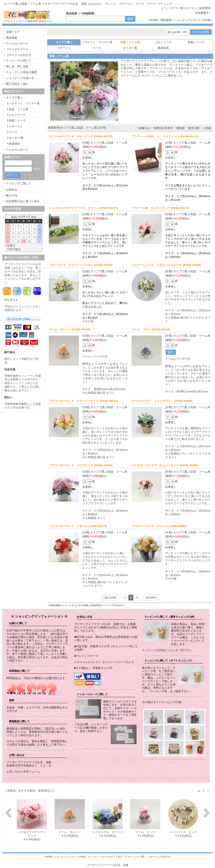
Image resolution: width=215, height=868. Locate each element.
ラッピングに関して (19, 61)
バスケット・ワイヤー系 (97, 42)
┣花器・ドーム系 (17, 109)
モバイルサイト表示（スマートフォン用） (124, 857)
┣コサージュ (14, 126)
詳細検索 (88, 13)
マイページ (93, 857)
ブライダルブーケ (17, 49)
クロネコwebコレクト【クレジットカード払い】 (104, 662)
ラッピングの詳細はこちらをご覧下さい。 (168, 650)
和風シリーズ (196, 42)
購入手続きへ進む (17, 84)
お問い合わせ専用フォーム (23, 772)
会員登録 (205, 8)
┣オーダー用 (14, 138)
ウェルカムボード (17, 43)
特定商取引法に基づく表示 (23, 201)
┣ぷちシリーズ (16, 115)
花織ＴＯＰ (13, 32)
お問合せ (12, 190)
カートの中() (202, 20)
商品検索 (12, 38)
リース (97, 48)
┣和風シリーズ (16, 121)
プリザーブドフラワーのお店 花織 (107, 865)
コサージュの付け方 (19, 55)
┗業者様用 (13, 144)
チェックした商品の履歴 (21, 72)
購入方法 (12, 195)
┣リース (12, 132)
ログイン (191, 8)
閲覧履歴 (166, 20)
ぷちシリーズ (163, 42)
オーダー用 (130, 48)
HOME (154, 20)
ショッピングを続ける (20, 78)
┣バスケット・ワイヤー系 (23, 103)
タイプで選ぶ (14, 98)
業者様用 (163, 48)
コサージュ (64, 48)
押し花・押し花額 (17, 66)
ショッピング (182, 20)
